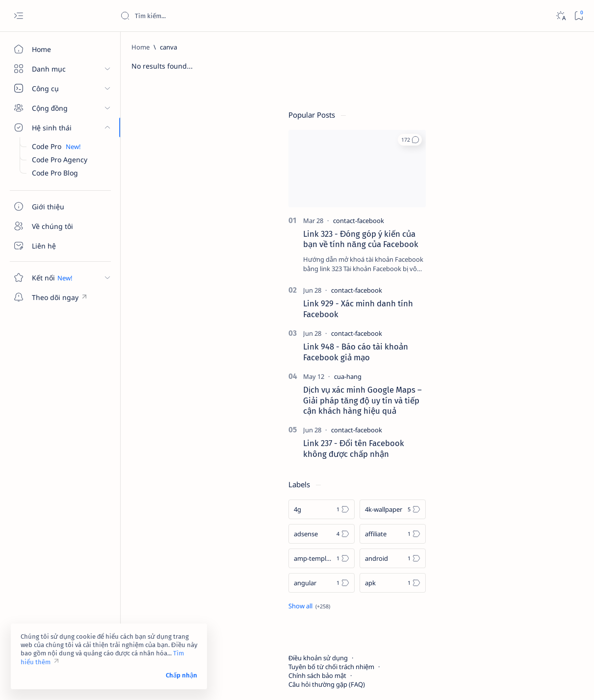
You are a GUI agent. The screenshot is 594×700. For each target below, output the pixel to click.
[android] (550, 511)
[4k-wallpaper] (550, 462)
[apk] (550, 535)
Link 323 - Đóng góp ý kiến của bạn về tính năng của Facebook (518, 192)
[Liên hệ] (56, 246)
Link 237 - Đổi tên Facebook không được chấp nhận (511, 401)
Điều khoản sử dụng (476, 610)
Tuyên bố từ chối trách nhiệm (489, 619)
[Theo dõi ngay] (56, 297)
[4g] (479, 462)
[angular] (479, 535)
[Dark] (560, 16)
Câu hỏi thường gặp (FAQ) (484, 637)
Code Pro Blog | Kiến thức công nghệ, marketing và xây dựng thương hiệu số (260, 681)
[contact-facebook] (516, 173)
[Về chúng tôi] (56, 226)
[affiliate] (550, 486)
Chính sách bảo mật (475, 628)
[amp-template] (479, 511)
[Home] (56, 49)
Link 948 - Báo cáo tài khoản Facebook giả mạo (513, 304)
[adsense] (479, 486)
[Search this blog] (194, 16)
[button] (567, 92)
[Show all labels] (467, 558)
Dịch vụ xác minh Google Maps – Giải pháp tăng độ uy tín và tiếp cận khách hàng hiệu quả (520, 353)
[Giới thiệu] (56, 206)
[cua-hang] (505, 329)
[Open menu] (18, 16)
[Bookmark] (579, 16)
